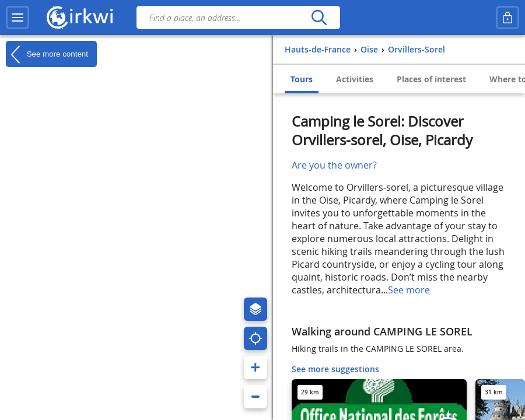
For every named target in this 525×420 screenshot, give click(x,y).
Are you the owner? (334, 165)
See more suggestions (335, 369)
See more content (47, 54)
